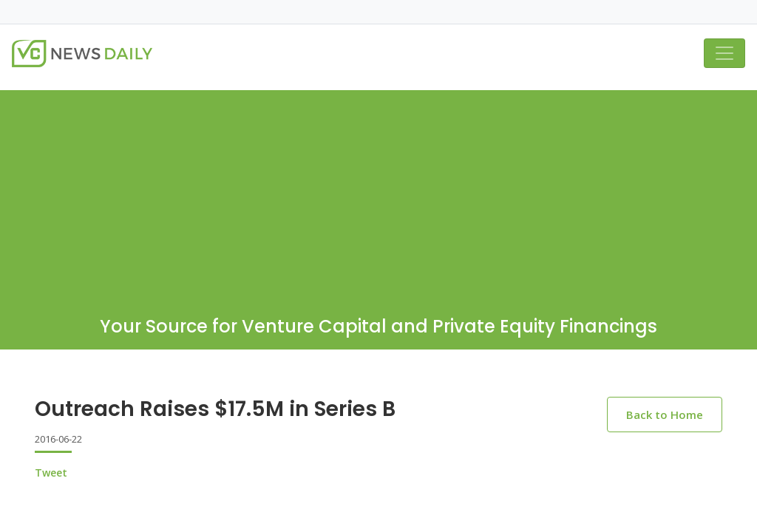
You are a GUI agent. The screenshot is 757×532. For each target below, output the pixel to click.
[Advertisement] (378, 194)
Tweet (51, 473)
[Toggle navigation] (724, 53)
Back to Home (665, 415)
